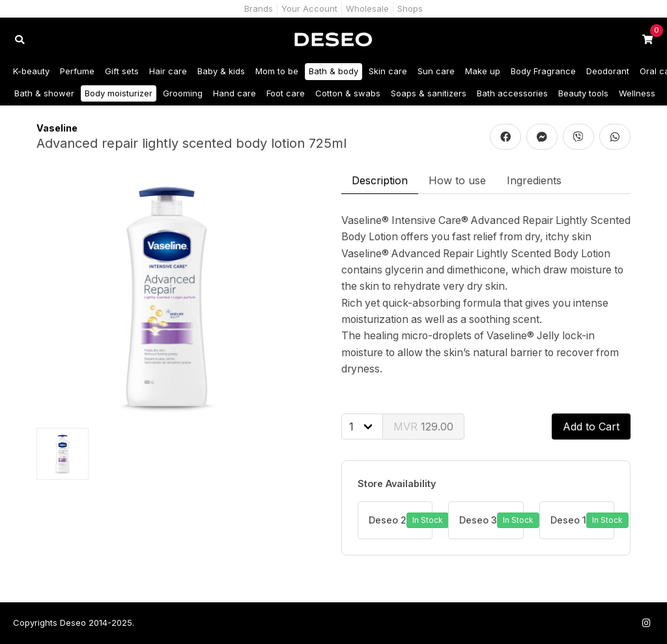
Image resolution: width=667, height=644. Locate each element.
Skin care (388, 71)
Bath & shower (44, 93)
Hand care (234, 93)
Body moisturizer (119, 93)
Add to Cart (591, 427)
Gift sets (122, 71)
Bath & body (333, 71)
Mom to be (277, 71)
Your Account (309, 8)
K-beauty (31, 71)
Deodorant (608, 71)
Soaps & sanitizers (429, 93)
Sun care (436, 71)
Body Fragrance (543, 71)
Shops (410, 8)
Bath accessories (512, 93)
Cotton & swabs (348, 93)
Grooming (183, 93)
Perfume (77, 71)
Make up (483, 71)
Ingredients (534, 180)
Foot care (286, 93)
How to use (457, 180)
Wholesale (367, 8)
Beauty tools (583, 93)
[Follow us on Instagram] (646, 623)
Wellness (637, 93)
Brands (259, 8)
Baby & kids (221, 71)
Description (380, 180)
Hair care (168, 71)
